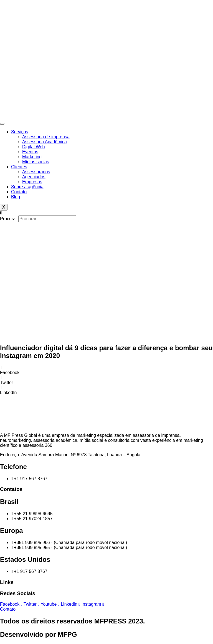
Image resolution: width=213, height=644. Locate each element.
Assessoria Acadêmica (45, 142)
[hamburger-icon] (2, 124)
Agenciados (34, 177)
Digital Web (34, 147)
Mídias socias (36, 162)
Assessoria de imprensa (46, 137)
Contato (19, 192)
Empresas (32, 182)
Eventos (30, 152)
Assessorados (36, 172)
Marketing (32, 157)
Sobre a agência (27, 187)
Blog (16, 197)
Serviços (20, 132)
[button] (106, 213)
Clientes (19, 167)
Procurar (8, 219)
